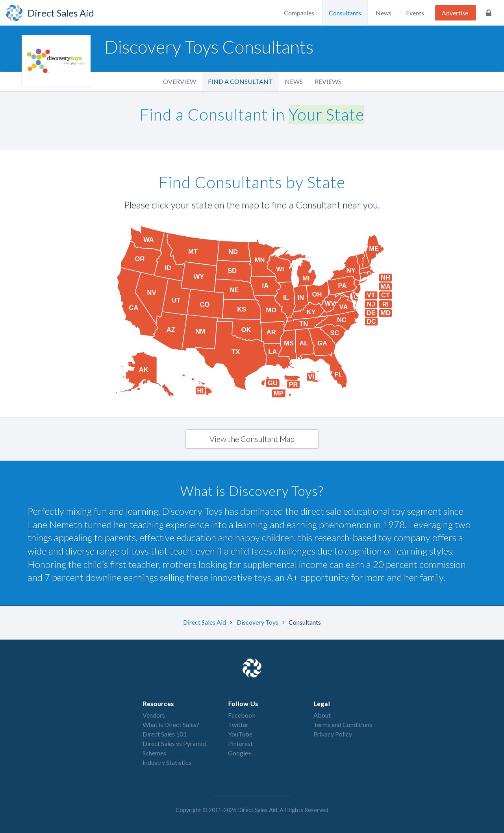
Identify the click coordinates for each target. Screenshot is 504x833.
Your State (326, 114)
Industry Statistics (167, 762)
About (322, 715)
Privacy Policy (333, 734)
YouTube (240, 734)
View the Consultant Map (252, 439)
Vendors (154, 715)
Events (415, 13)
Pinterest (240, 743)
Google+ (240, 753)
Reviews (328, 81)
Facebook (242, 715)
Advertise (455, 13)
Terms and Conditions (343, 724)
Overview (180, 81)
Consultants (345, 13)
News (384, 13)
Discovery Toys (258, 622)
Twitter (238, 724)
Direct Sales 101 (165, 734)
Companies (299, 13)
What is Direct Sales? (171, 724)
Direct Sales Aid (205, 622)
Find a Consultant (240, 81)
